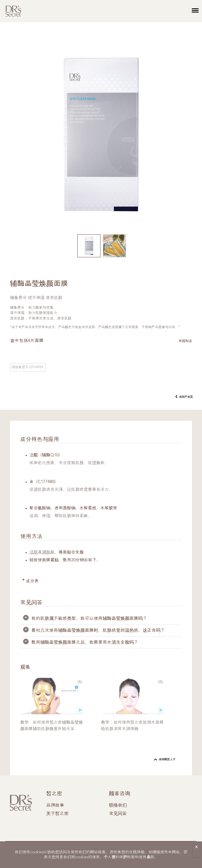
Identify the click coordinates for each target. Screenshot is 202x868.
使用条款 (147, 857)
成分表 (32, 581)
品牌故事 (55, 806)
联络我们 (118, 806)
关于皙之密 (57, 814)
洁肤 (34, 553)
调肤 (46, 553)
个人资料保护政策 (119, 857)
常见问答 (118, 814)
